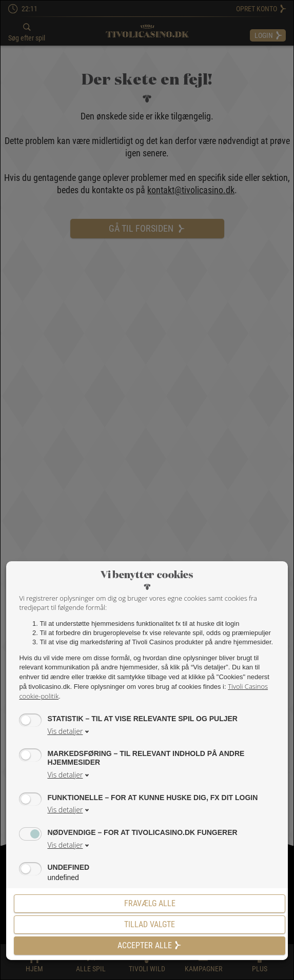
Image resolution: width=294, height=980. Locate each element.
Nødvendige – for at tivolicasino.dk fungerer (142, 832)
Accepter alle (150, 945)
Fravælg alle (150, 903)
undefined (68, 867)
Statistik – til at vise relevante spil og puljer (142, 718)
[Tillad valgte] (149, 925)
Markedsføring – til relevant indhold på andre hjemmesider (146, 757)
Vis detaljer (65, 731)
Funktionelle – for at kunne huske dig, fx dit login (152, 797)
